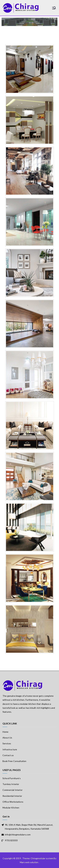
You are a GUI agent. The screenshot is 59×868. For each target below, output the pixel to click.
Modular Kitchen (11, 808)
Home (6, 732)
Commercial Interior (13, 790)
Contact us (8, 755)
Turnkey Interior (11, 784)
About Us (7, 738)
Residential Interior (12, 796)
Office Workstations (13, 802)
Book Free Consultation (14, 761)
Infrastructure (10, 749)
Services (7, 743)
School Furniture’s (12, 778)
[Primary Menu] (54, 8)
